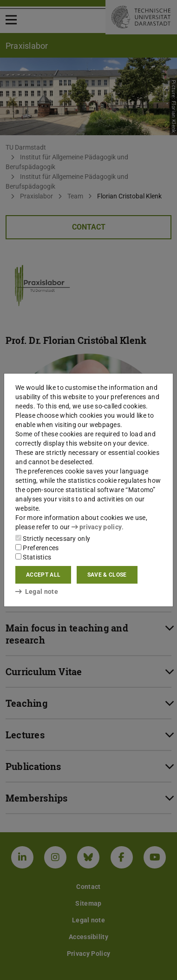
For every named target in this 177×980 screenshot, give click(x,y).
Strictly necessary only (53, 539)
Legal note (37, 592)
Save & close (107, 575)
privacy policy (97, 527)
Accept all (43, 575)
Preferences (37, 548)
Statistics (33, 557)
